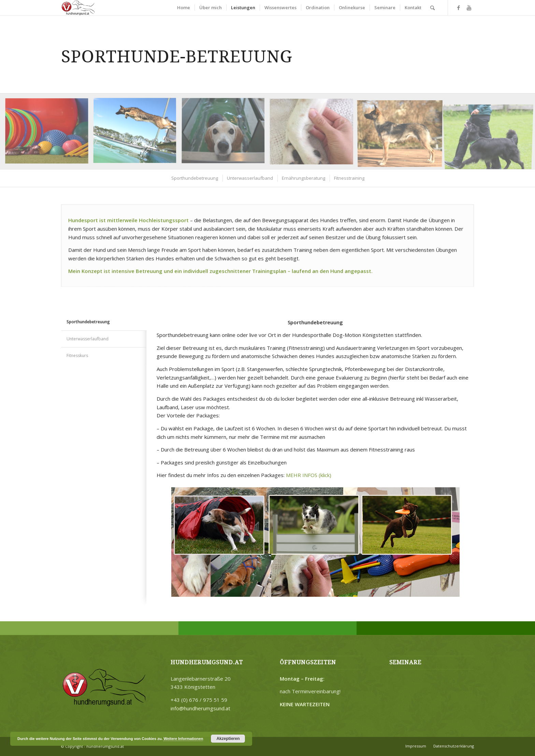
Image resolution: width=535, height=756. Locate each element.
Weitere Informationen (183, 739)
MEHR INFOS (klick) (309, 475)
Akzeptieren (228, 739)
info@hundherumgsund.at (200, 708)
